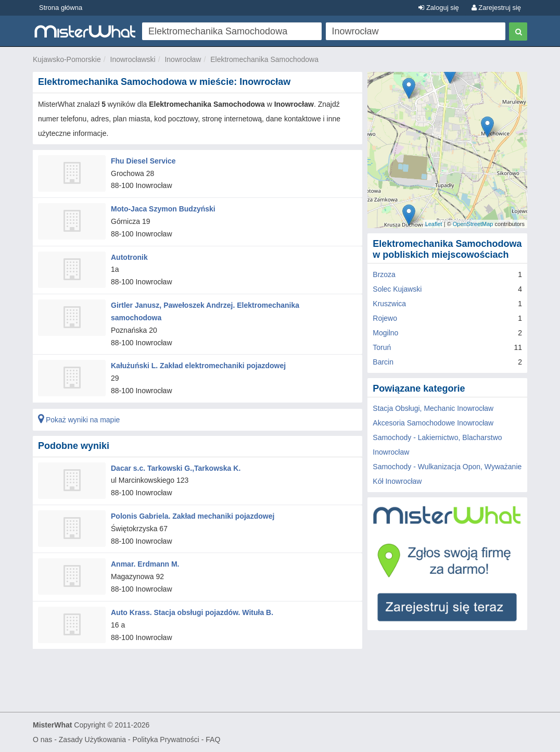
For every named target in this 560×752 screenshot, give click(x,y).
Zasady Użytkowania (92, 740)
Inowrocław (183, 59)
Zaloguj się (438, 8)
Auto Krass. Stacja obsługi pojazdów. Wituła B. (192, 612)
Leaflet (434, 224)
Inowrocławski (133, 59)
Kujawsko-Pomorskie (67, 59)
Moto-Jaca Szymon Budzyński (163, 209)
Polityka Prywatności (166, 740)
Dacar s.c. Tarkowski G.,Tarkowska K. (176, 468)
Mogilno (385, 333)
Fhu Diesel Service (143, 161)
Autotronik (129, 257)
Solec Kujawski (397, 289)
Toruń (382, 347)
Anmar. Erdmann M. (145, 564)
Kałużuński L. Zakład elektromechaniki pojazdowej (198, 366)
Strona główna (61, 8)
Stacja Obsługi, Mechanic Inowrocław (433, 408)
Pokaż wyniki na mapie (79, 420)
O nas (42, 740)
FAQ (213, 740)
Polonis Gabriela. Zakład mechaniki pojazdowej (193, 516)
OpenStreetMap (473, 224)
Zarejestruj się (496, 8)
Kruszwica (389, 304)
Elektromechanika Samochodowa (264, 59)
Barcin (383, 362)
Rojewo (385, 318)
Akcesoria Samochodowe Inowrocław (433, 423)
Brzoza (384, 274)
